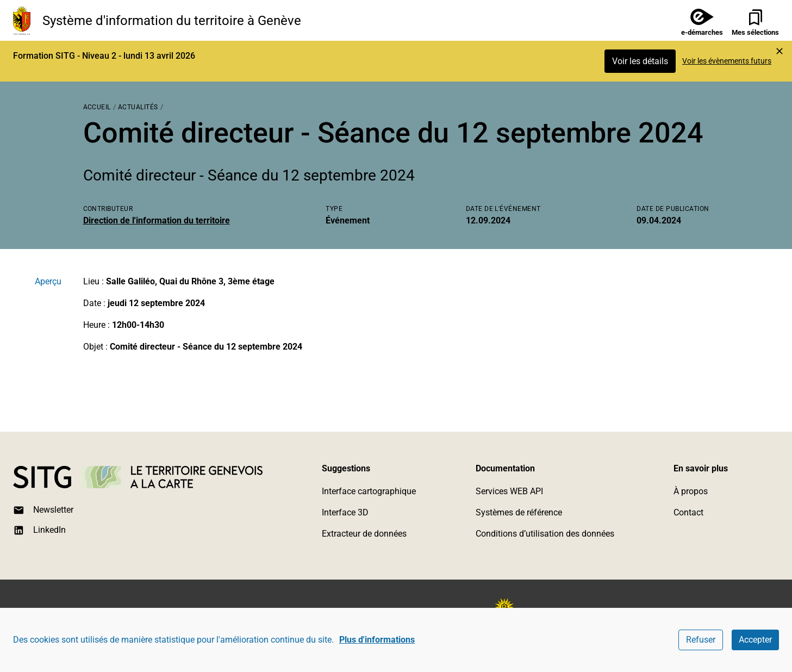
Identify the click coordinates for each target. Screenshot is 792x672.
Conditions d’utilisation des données (545, 534)
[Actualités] (138, 106)
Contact (688, 512)
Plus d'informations (377, 640)
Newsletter (43, 510)
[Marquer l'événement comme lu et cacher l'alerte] (779, 51)
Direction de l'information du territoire (157, 220)
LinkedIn (39, 530)
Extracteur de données (364, 534)
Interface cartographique (369, 491)
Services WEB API (509, 491)
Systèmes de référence (519, 512)
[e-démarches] (698, 20)
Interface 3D (345, 512)
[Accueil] (97, 106)
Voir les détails (640, 61)
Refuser (701, 640)
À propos (691, 491)
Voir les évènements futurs (727, 61)
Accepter (755, 640)
